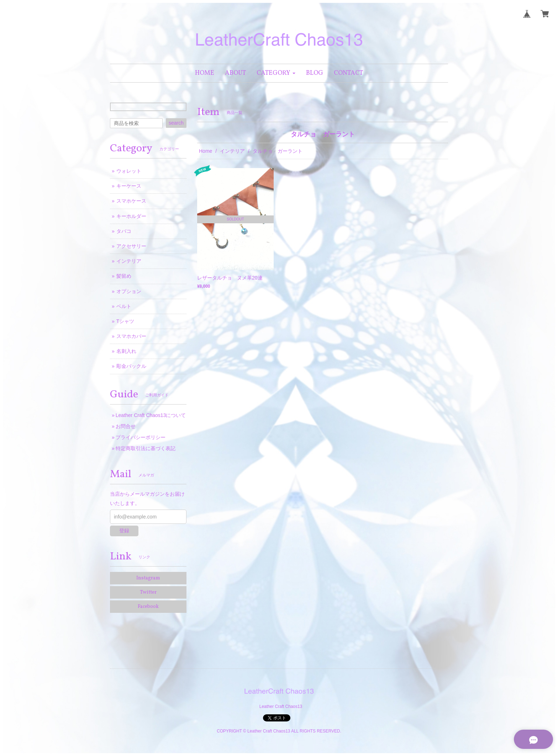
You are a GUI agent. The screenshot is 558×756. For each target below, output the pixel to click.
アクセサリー (131, 246)
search (176, 123)
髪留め (124, 276)
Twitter (148, 592)
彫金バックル (131, 366)
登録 (124, 531)
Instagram (148, 578)
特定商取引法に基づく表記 (146, 448)
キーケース (129, 186)
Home (206, 151)
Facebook (148, 607)
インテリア (232, 151)
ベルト (124, 306)
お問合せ (126, 426)
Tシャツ (125, 321)
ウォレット (129, 171)
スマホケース (131, 201)
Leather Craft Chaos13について (151, 415)
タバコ (124, 231)
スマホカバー (131, 336)
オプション (129, 291)
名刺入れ (126, 351)
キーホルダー (131, 216)
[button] (276, 73)
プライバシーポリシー (141, 437)
